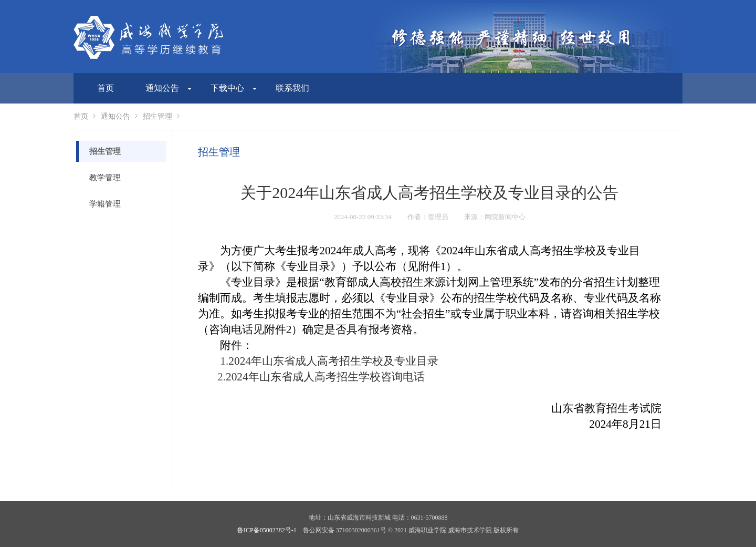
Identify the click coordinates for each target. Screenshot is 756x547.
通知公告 (115, 116)
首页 (106, 88)
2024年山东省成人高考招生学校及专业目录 (333, 361)
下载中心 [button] (234, 88)
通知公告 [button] (169, 88)
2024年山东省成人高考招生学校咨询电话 (325, 377)
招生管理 (157, 116)
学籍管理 (105, 204)
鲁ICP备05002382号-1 (267, 530)
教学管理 (105, 178)
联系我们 (292, 88)
